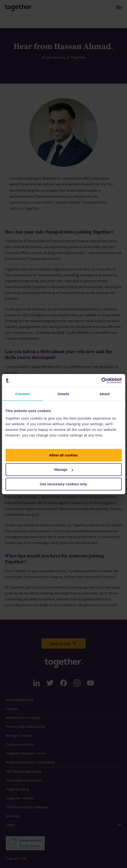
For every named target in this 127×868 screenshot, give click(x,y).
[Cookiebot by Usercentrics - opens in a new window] (101, 381)
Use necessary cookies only (64, 484)
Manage (64, 469)
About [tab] (105, 394)
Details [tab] (64, 394)
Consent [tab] (22, 394)
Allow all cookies (64, 455)
